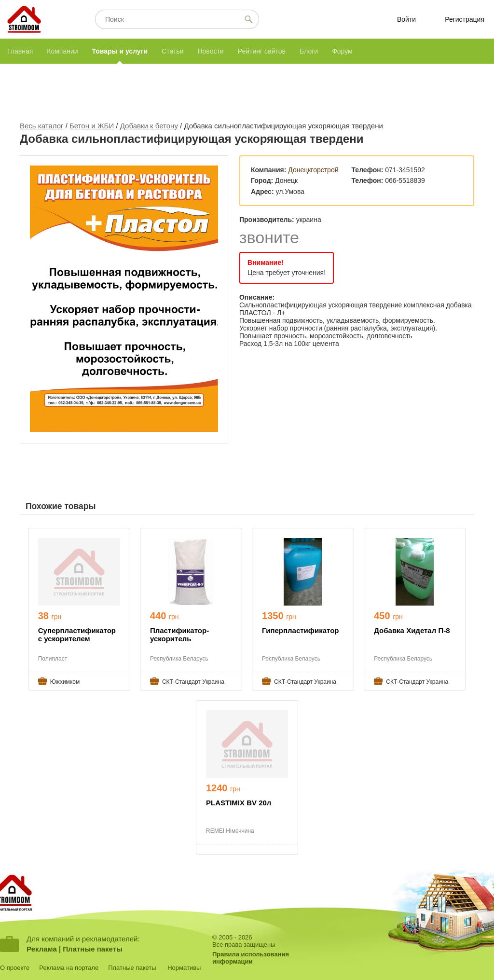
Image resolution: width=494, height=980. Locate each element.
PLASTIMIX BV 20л (239, 803)
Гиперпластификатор (300, 630)
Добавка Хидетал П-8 (412, 630)
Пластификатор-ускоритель (179, 635)
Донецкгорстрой (313, 170)
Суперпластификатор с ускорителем (77, 635)
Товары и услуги (120, 51)
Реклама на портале (69, 968)
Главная (20, 51)
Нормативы (184, 968)
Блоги (309, 51)
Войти (406, 19)
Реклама (42, 949)
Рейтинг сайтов (262, 51)
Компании (62, 51)
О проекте (15, 968)
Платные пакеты (93, 949)
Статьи (172, 51)
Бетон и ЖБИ (92, 126)
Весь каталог (42, 126)
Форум (342, 51)
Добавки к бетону (149, 126)
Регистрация (465, 19)
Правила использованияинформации (251, 958)
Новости (210, 51)
